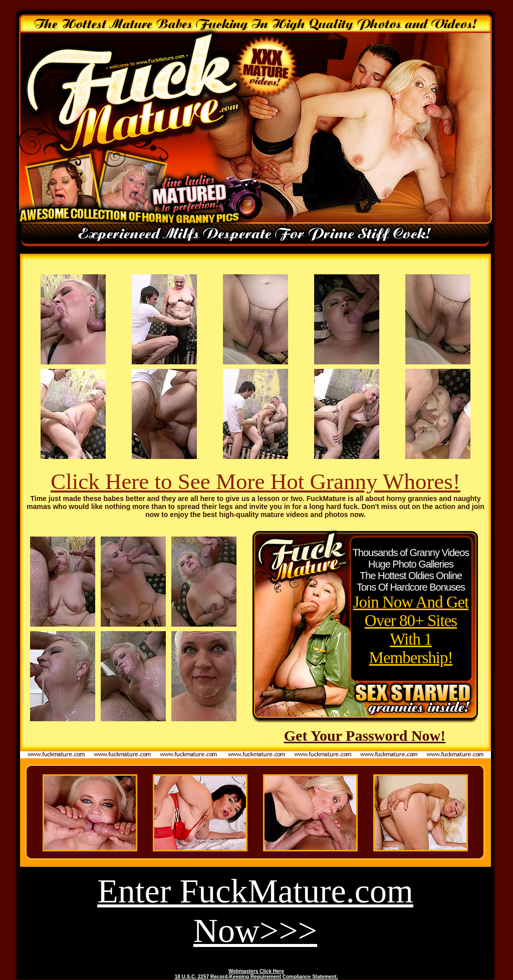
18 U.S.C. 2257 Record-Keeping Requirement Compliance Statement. (256, 977)
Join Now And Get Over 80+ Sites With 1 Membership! (411, 630)
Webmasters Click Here (256, 971)
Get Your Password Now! (365, 736)
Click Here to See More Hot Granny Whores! (255, 481)
